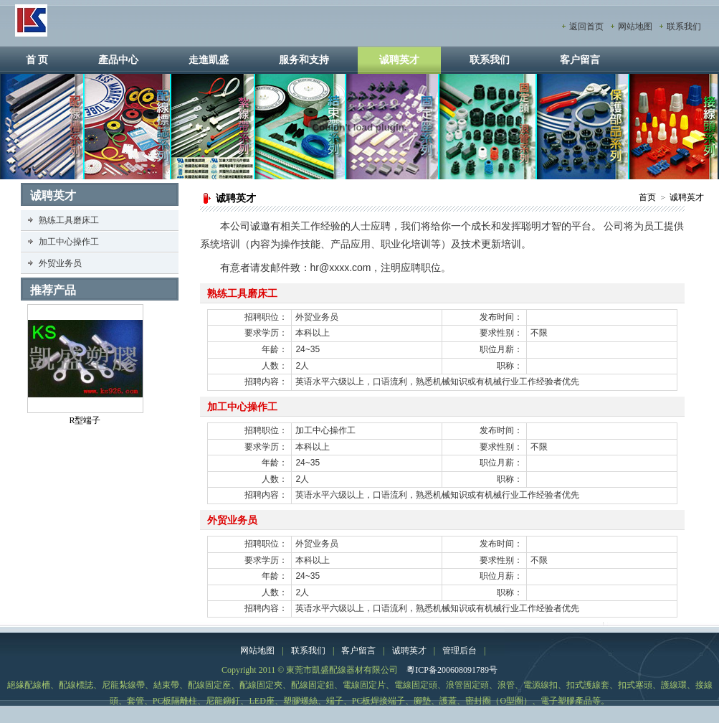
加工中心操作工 (69, 242)
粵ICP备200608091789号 (452, 670)
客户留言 (580, 60)
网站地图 (635, 27)
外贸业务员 (60, 263)
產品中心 (118, 60)
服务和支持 (304, 60)
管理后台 (460, 651)
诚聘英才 (399, 60)
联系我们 (684, 27)
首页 (647, 197)
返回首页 (586, 27)
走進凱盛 (209, 60)
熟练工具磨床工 (69, 220)
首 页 (37, 60)
